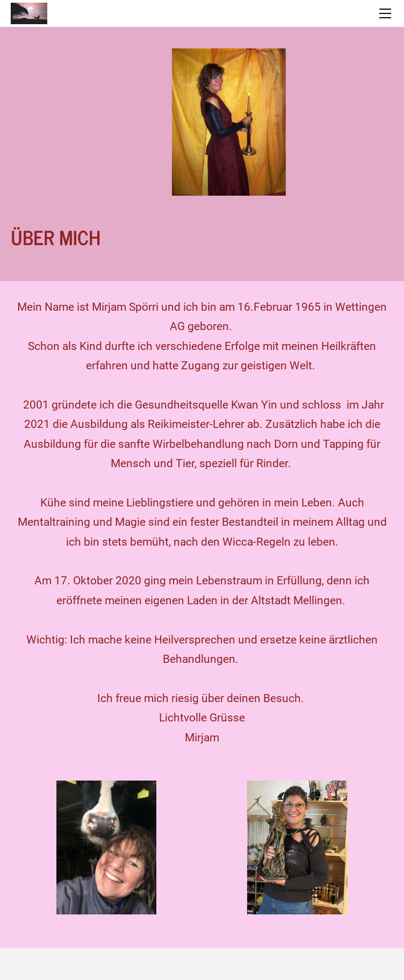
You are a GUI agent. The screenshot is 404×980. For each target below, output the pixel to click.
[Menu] (385, 13)
